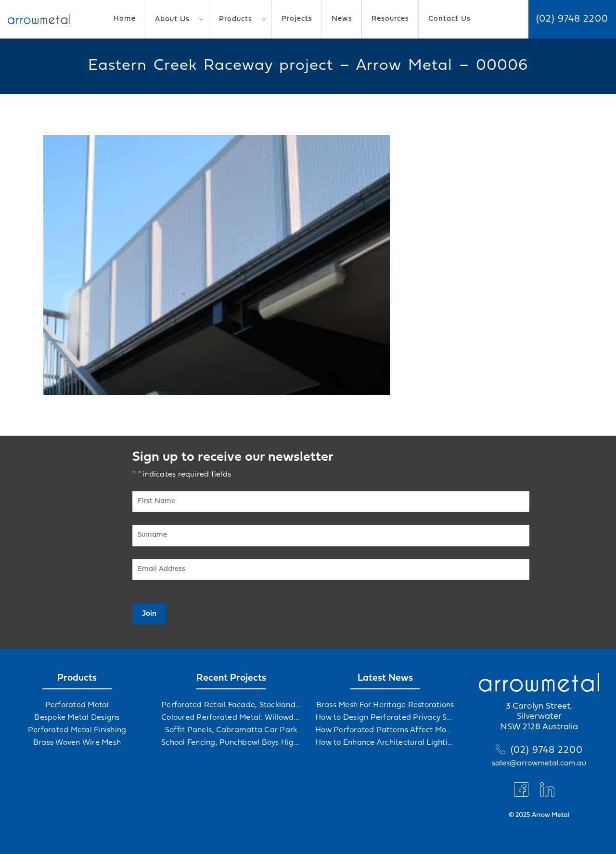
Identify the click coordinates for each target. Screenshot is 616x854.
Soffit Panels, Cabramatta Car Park (231, 730)
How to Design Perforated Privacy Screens (385, 718)
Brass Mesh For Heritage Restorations (385, 705)
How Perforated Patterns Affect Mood (385, 730)
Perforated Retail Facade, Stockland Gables (231, 705)
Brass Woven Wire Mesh (77, 743)
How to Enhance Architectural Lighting (385, 743)
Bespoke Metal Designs (77, 718)
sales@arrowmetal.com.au (539, 763)
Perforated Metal (77, 705)
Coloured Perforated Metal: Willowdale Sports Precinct (231, 718)
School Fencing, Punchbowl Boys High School (231, 743)
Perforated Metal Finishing (77, 730)
